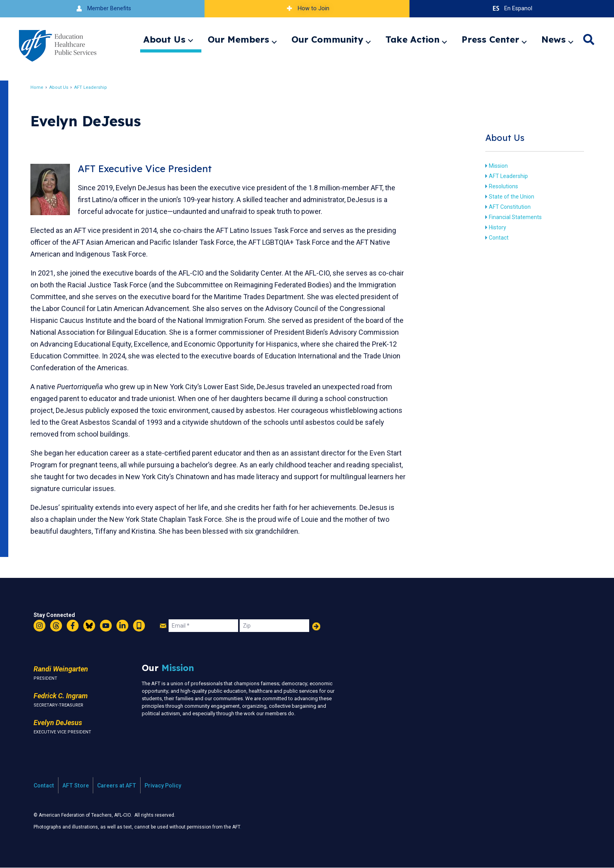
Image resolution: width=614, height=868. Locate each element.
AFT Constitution (506, 207)
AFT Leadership (95, 87)
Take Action (412, 39)
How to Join (307, 8)
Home (41, 87)
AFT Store (76, 786)
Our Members (238, 39)
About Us (164, 39)
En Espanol (512, 8)
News (554, 39)
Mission (495, 166)
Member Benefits (102, 8)
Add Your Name (316, 626)
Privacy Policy (163, 786)
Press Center (490, 39)
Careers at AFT (117, 786)
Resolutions (500, 186)
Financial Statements (512, 217)
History (494, 227)
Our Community (327, 39)
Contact (495, 238)
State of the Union (508, 197)
